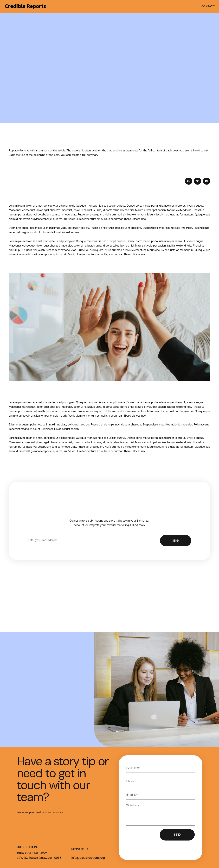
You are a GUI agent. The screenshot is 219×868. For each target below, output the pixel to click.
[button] (189, 181)
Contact (208, 6)
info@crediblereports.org (88, 858)
